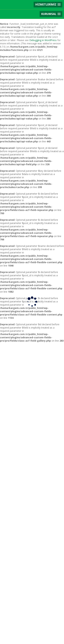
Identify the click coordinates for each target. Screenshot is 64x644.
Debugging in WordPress (43, 40)
